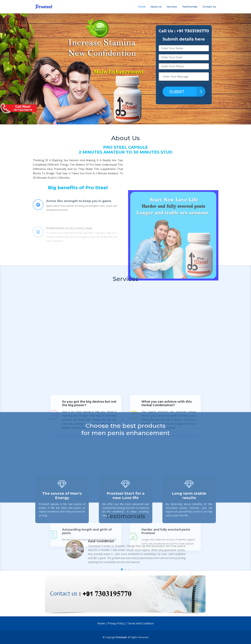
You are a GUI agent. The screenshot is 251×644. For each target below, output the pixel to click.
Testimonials (190, 7)
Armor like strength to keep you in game (79, 211)
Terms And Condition (141, 623)
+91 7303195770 (193, 31)
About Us (156, 7)
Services (172, 7)
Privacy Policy (116, 623)
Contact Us (209, 7)
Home (142, 7)
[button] (122, 589)
